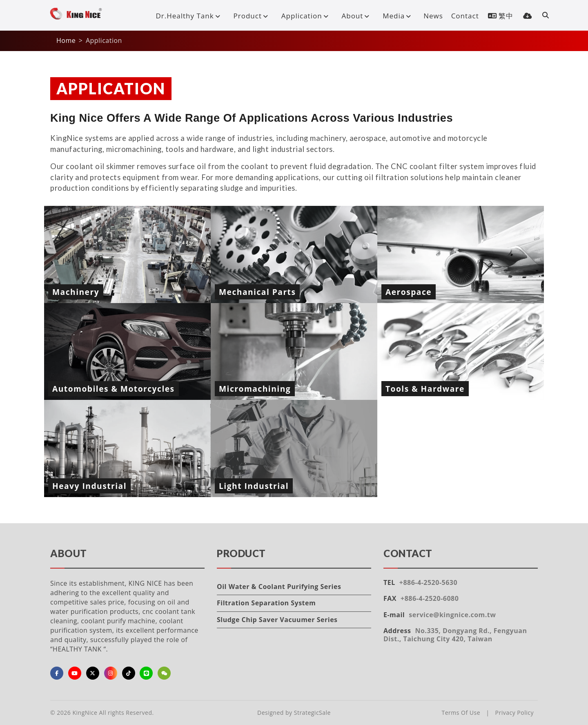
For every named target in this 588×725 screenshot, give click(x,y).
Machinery (76, 292)
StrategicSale (312, 713)
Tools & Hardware (425, 389)
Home (66, 40)
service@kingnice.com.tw (452, 615)
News (433, 16)
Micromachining (255, 389)
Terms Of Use (461, 713)
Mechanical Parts (257, 292)
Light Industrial (254, 486)
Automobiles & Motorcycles (114, 389)
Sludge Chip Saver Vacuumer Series (277, 620)
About (357, 16)
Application (307, 16)
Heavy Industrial (89, 486)
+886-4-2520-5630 (428, 582)
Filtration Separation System (266, 603)
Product (253, 16)
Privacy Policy (514, 713)
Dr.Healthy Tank (189, 16)
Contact (465, 16)
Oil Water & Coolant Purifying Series (279, 587)
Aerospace (409, 292)
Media (399, 16)
